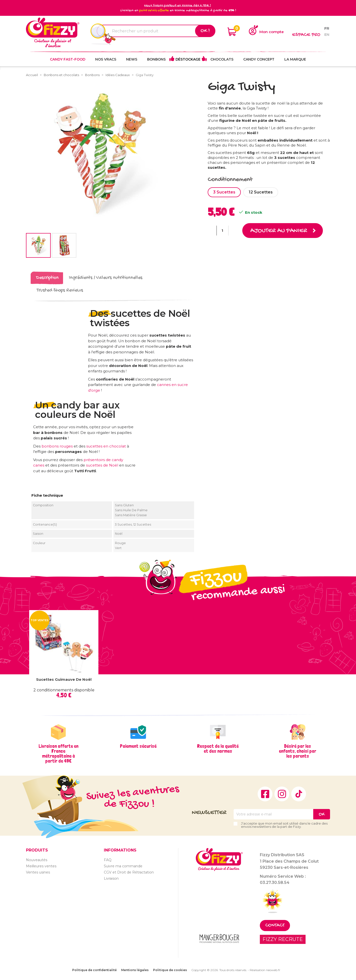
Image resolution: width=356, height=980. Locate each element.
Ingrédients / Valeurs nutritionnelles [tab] (106, 278)
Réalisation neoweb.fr (265, 970)
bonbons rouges (57, 446)
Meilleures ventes (41, 866)
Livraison (111, 878)
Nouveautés (37, 860)
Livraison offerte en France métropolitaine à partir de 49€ (58, 753)
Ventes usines (38, 872)
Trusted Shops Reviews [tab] (60, 290)
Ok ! (205, 31)
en (327, 34)
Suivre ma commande (123, 866)
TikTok (299, 794)
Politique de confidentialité (94, 970)
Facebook (265, 794)
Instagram (282, 794)
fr (327, 28)
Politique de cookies (170, 970)
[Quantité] (222, 231)
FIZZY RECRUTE (283, 939)
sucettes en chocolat (107, 446)
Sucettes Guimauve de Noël (64, 679)
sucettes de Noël (103, 465)
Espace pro (306, 35)
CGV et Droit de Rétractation (129, 872)
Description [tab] (47, 278)
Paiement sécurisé (138, 746)
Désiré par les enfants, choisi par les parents (298, 751)
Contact (275, 926)
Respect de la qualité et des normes (218, 748)
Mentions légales (135, 970)
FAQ (108, 860)
